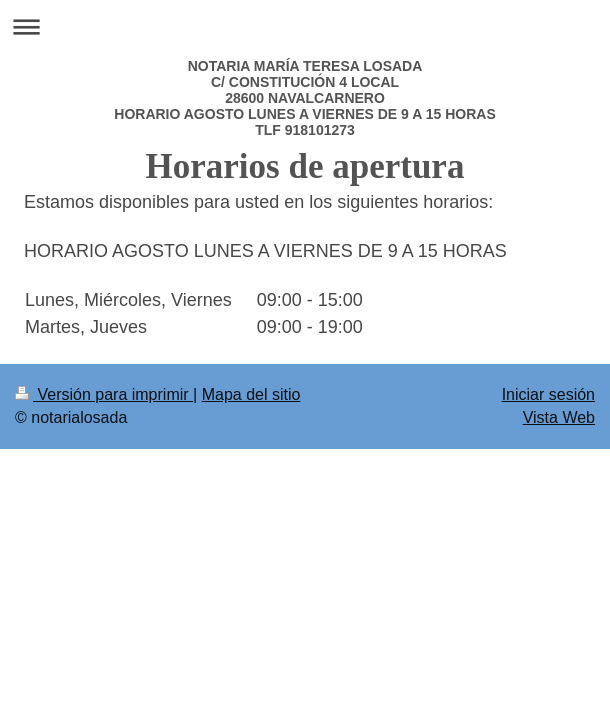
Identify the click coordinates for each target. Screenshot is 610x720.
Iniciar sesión (548, 394)
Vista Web (559, 417)
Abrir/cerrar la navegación (305, 26)
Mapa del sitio (251, 394)
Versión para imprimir (104, 394)
